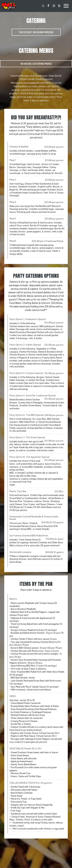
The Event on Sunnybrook (36, 32)
